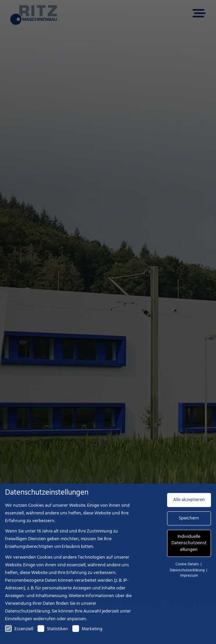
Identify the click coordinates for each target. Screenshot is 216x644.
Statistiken (53, 633)
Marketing (87, 633)
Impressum (189, 579)
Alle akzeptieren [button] (189, 504)
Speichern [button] (189, 522)
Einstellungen (19, 623)
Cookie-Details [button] (188, 568)
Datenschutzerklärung (27, 615)
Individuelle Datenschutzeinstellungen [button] (189, 547)
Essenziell (19, 633)
